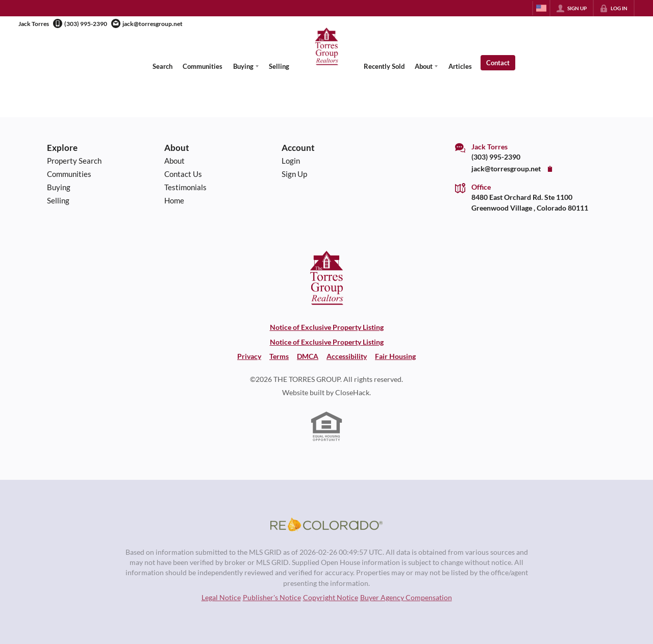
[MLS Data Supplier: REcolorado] (326, 525)
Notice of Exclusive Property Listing (327, 327)
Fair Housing (395, 356)
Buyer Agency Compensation (406, 598)
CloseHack (352, 393)
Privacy (249, 356)
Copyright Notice (331, 598)
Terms (279, 356)
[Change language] (541, 8)
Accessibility (347, 356)
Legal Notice (221, 598)
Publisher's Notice (272, 598)
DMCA (308, 356)
